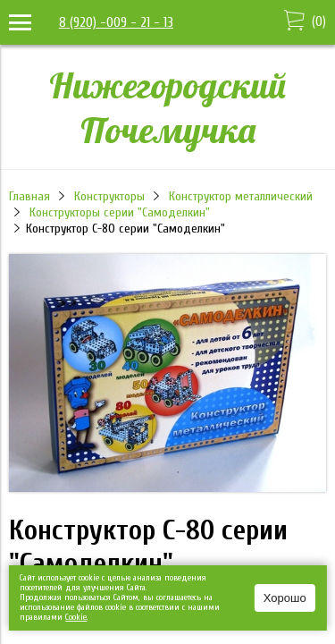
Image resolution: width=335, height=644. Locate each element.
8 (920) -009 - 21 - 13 (116, 22)
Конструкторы (109, 196)
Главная (29, 196)
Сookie (76, 617)
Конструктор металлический (241, 196)
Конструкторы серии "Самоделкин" (120, 212)
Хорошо (285, 598)
